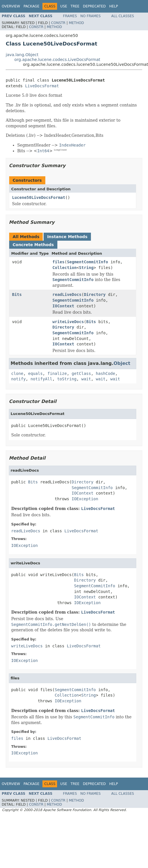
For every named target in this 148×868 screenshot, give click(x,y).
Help (114, 6)
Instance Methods (67, 237)
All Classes (123, 16)
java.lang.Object (22, 55)
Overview (11, 6)
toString (67, 379)
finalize (57, 373)
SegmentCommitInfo (87, 262)
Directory (95, 294)
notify (18, 379)
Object (122, 363)
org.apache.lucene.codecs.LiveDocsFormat (57, 60)
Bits (17, 294)
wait (86, 379)
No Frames (90, 16)
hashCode (105, 373)
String (86, 268)
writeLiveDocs (68, 322)
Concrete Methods (33, 245)
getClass (81, 373)
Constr (58, 23)
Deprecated (94, 6)
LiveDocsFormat (42, 86)
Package (31, 6)
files (59, 262)
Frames (70, 16)
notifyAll (41, 379)
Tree (75, 6)
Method (76, 23)
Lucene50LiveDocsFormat (39, 197)
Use (64, 6)
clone (17, 373)
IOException (85, 499)
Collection (65, 268)
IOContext (63, 306)
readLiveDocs (67, 294)
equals (35, 373)
